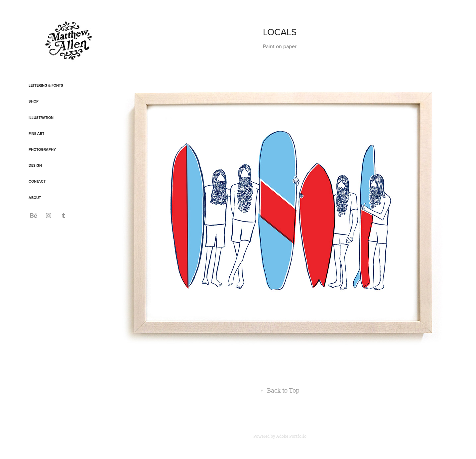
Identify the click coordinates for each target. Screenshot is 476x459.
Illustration (41, 118)
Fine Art (36, 134)
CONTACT (37, 181)
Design (35, 165)
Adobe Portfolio (291, 436)
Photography (42, 149)
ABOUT (35, 198)
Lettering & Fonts (46, 85)
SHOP (34, 101)
